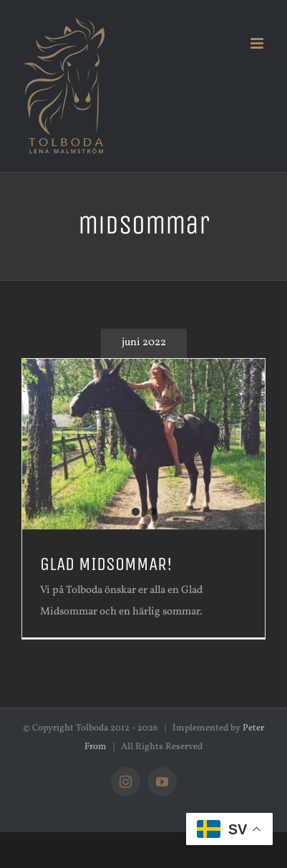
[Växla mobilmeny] (258, 43)
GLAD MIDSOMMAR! (106, 564)
